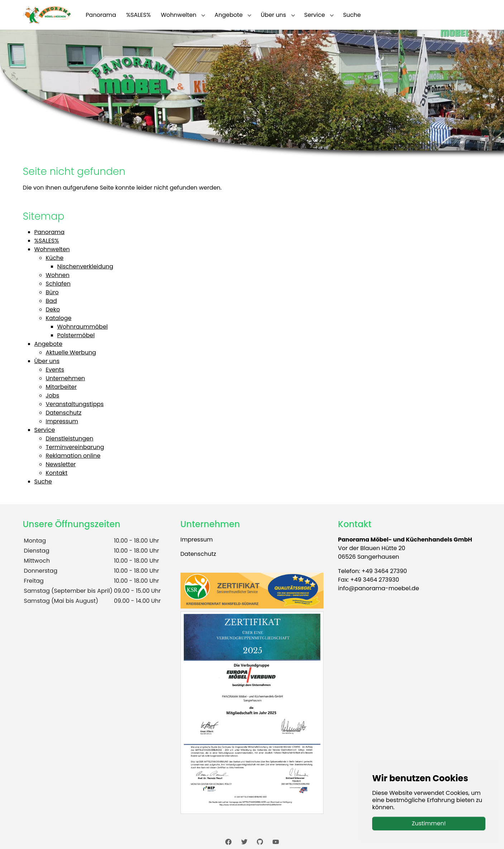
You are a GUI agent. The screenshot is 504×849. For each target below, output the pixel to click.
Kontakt (57, 473)
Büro (52, 292)
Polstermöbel (76, 335)
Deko (53, 309)
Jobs (53, 395)
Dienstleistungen (70, 438)
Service (45, 430)
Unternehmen (66, 378)
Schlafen (58, 284)
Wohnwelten (52, 249)
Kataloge (59, 318)
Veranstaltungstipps (75, 404)
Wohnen (58, 275)
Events (55, 370)
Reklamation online (73, 456)
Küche (55, 258)
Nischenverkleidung (85, 266)
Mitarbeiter (61, 387)
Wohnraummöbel (83, 327)
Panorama (50, 232)
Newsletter (61, 464)
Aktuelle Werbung (71, 352)
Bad (51, 301)
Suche (43, 481)
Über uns (47, 361)
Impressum (62, 421)
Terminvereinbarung (75, 447)
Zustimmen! (429, 823)
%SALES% (47, 241)
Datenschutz (64, 413)
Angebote (49, 344)
